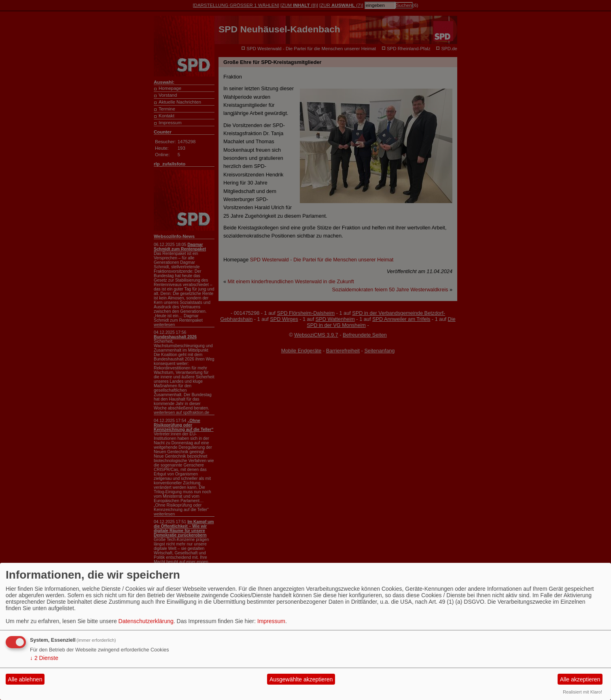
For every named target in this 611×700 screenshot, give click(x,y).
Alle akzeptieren (580, 679)
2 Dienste (44, 658)
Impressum (271, 621)
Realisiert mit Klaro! (582, 692)
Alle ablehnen (25, 679)
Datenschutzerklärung (146, 621)
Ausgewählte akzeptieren (301, 679)
